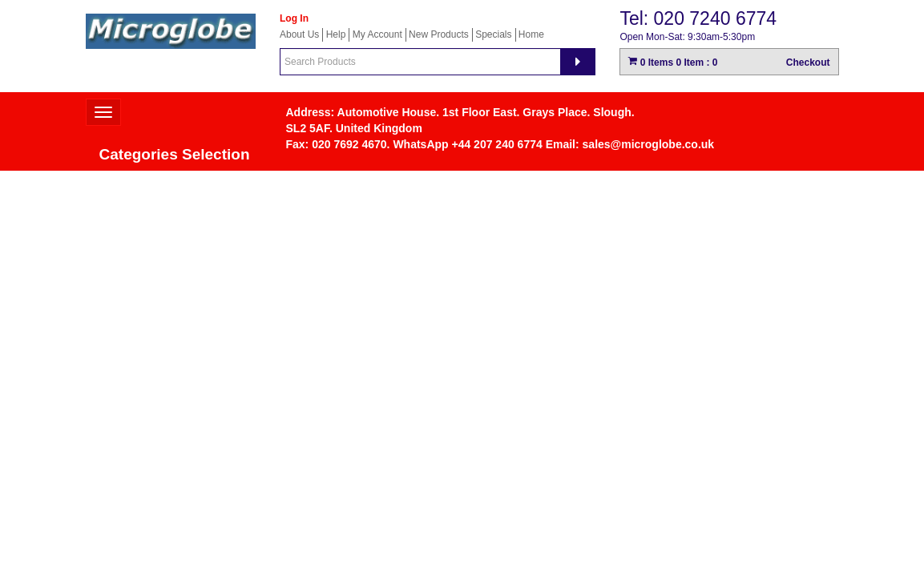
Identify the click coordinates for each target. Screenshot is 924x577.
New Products (439, 34)
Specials (493, 34)
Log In (294, 18)
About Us (299, 34)
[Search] (578, 62)
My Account (377, 34)
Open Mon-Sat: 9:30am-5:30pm (687, 37)
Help (336, 34)
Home (531, 34)
